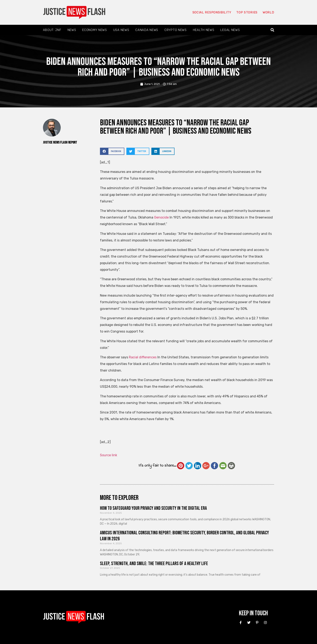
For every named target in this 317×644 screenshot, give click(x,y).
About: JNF (52, 30)
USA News (121, 30)
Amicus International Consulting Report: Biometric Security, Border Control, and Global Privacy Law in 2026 (184, 536)
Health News (204, 30)
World (268, 12)
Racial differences (143, 357)
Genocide (161, 217)
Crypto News (176, 30)
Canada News (147, 30)
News (72, 30)
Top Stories (247, 12)
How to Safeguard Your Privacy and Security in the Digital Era (153, 508)
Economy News (94, 30)
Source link (109, 455)
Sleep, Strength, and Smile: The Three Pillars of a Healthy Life (154, 564)
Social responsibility (212, 12)
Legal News (230, 30)
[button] (272, 30)
